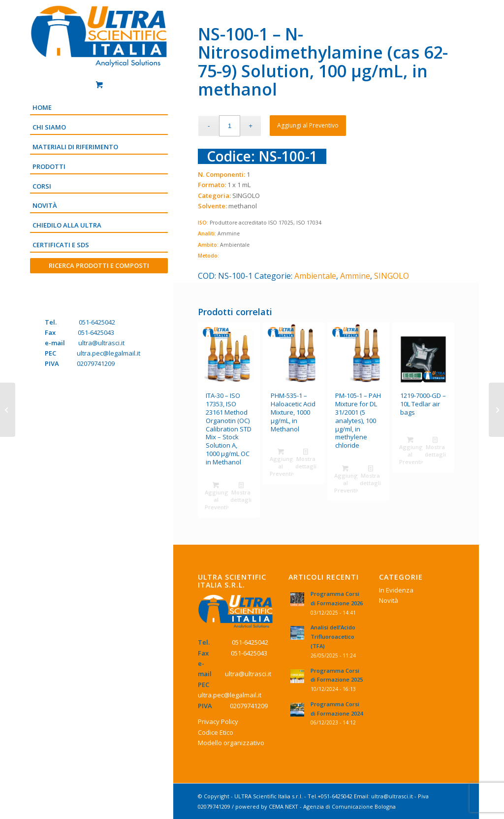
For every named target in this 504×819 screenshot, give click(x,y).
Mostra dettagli (241, 492)
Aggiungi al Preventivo (308, 125)
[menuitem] (99, 108)
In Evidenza (396, 590)
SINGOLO (392, 276)
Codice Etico (216, 732)
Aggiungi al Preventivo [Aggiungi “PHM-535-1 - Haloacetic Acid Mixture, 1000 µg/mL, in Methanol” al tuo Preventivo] (282, 462)
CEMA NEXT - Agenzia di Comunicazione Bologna (332, 806)
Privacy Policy (218, 721)
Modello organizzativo (231, 743)
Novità (389, 600)
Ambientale (315, 276)
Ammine (355, 276)
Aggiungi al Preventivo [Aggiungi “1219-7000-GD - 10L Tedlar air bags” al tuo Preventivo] (411, 450)
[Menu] (99, 282)
